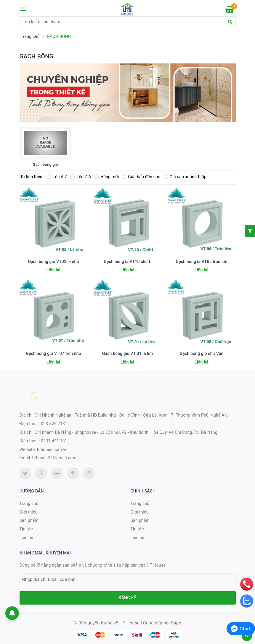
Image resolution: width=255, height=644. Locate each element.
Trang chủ (29, 503)
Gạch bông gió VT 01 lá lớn (127, 353)
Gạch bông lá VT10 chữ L (127, 262)
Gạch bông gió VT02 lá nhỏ (53, 262)
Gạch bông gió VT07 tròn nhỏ (53, 353)
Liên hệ (26, 538)
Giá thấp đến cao (141, 177)
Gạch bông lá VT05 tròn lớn (202, 262)
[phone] (247, 584)
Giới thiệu (29, 512)
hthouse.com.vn (52, 449)
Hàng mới (106, 177)
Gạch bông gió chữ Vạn (202, 353)
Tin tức (26, 529)
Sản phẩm (29, 520)
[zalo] (247, 601)
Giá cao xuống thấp (185, 177)
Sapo (176, 623)
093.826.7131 (54, 424)
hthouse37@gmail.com (54, 458)
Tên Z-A (81, 177)
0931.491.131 (54, 441)
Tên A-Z (57, 177)
